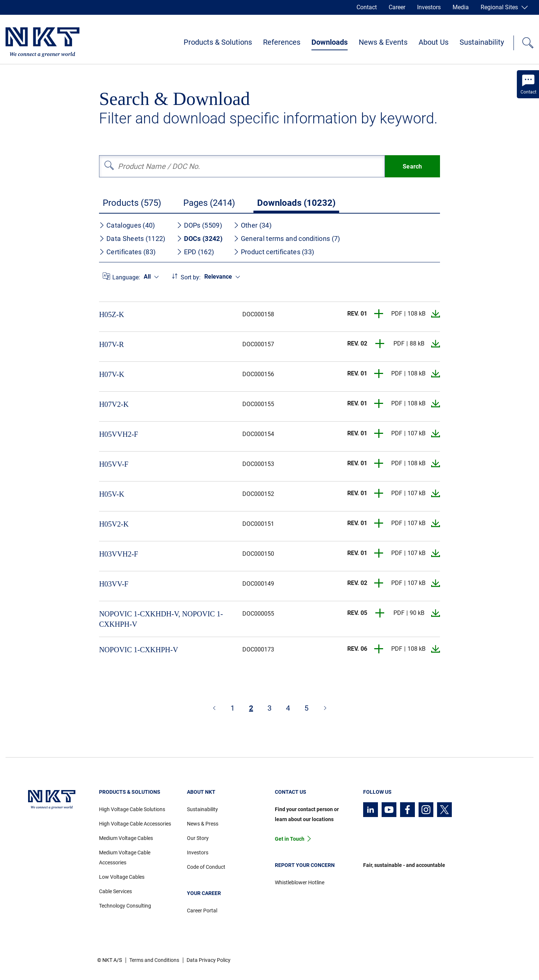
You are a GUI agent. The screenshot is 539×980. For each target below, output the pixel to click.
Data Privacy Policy (209, 960)
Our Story (198, 838)
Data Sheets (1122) (132, 239)
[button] (379, 314)
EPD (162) (195, 252)
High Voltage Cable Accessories (135, 824)
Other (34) (253, 225)
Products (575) (132, 203)
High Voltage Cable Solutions (132, 809)
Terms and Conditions (154, 960)
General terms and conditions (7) (287, 239)
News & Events (383, 42)
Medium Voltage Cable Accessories (125, 857)
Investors (429, 7)
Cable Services (115, 891)
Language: (126, 277)
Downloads (330, 42)
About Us (434, 42)
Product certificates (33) (274, 252)
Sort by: (191, 277)
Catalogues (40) (127, 225)
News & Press (203, 824)
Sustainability (482, 42)
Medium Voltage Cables (126, 838)
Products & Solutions (218, 42)
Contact (367, 7)
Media (461, 7)
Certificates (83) (127, 252)
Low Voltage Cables (122, 877)
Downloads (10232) (296, 203)
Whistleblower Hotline (300, 882)
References (282, 42)
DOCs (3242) (199, 239)
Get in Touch (290, 839)
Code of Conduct (206, 867)
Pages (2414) (209, 203)
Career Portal (202, 911)
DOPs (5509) (199, 225)
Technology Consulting (125, 906)
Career (397, 7)
